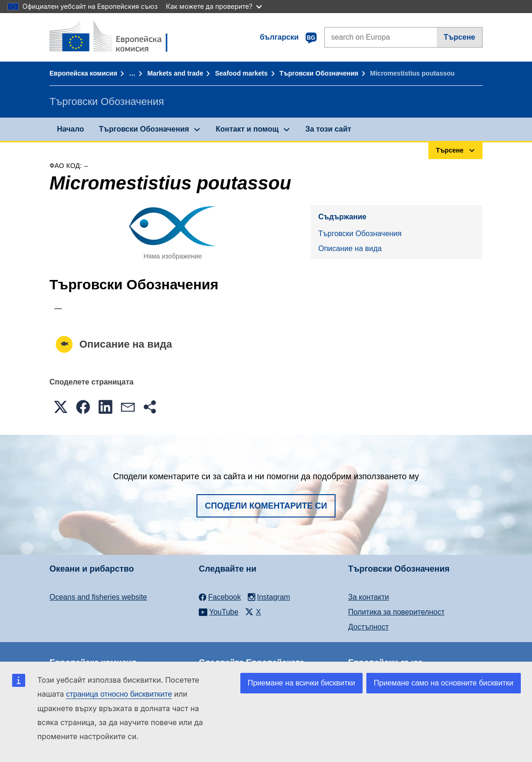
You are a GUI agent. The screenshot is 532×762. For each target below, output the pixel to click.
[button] (61, 407)
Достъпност (368, 627)
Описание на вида (350, 248)
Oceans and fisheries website (98, 597)
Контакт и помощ (247, 129)
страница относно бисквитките (119, 694)
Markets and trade (175, 73)
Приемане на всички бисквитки (301, 683)
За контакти (368, 597)
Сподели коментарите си (266, 506)
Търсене (460, 37)
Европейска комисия (83, 73)
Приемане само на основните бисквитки (444, 683)
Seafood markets (241, 73)
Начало (70, 129)
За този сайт (328, 129)
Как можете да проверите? (214, 6)
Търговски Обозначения (319, 73)
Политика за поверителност (396, 612)
